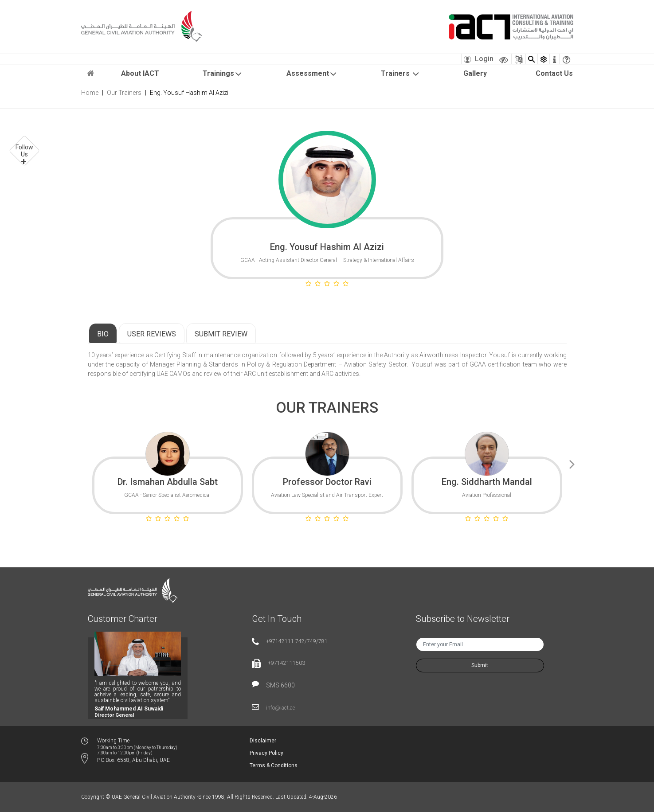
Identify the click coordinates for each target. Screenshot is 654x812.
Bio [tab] (103, 334)
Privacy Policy (266, 753)
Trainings (223, 74)
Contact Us (554, 73)
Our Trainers (124, 93)
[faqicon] (566, 59)
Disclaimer (263, 741)
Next (572, 463)
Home (90, 93)
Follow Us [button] (24, 151)
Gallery (475, 73)
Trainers (400, 74)
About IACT (140, 73)
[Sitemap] (519, 59)
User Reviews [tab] (152, 334)
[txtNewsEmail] (480, 644)
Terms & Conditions (274, 765)
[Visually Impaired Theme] (504, 59)
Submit (480, 665)
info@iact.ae (280, 708)
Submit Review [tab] (221, 334)
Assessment (312, 74)
